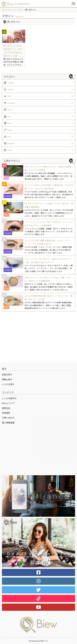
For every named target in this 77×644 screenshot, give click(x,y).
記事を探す (7, 375)
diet (9, 96)
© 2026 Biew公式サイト (38, 641)
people (11, 143)
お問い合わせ (8, 418)
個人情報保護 (8, 423)
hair (9, 116)
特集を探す (7, 379)
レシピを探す (8, 384)
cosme (10, 89)
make (10, 130)
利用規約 (6, 413)
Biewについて (8, 403)
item (9, 123)
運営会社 (6, 408)
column (11, 83)
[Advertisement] (38, 337)
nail (9, 137)
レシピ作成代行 (9, 398)
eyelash (11, 103)
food (10, 110)
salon (10, 150)
